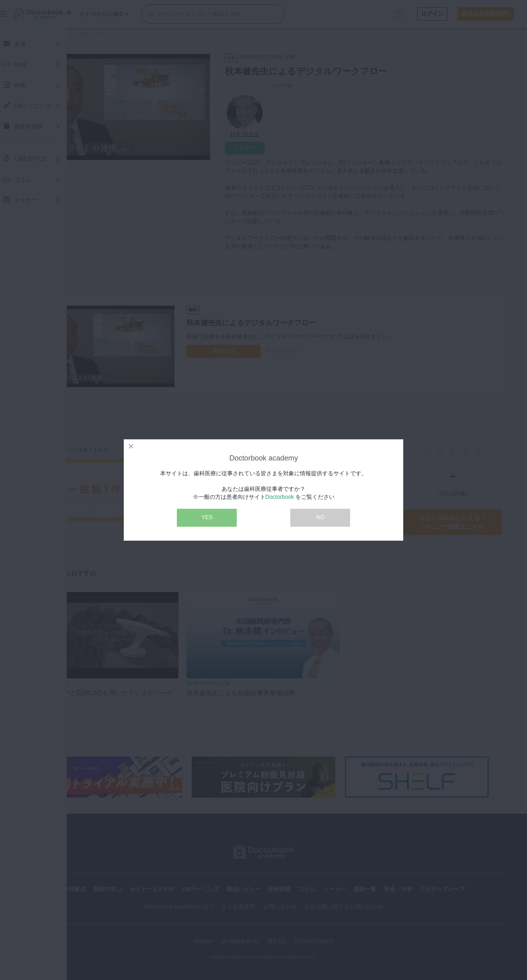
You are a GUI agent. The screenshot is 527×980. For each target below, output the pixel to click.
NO (320, 517)
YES (207, 517)
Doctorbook (280, 497)
